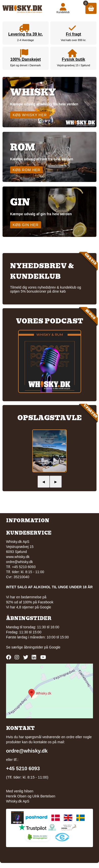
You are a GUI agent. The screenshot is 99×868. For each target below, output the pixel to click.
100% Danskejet (26, 59)
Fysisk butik (73, 59)
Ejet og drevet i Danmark (26, 65)
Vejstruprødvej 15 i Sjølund (73, 65)
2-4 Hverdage (26, 40)
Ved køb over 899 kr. (73, 40)
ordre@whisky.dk (20, 562)
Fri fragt (73, 34)
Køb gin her (26, 225)
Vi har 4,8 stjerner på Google (29, 607)
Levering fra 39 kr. (26, 34)
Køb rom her (27, 170)
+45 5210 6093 (23, 768)
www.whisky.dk (18, 557)
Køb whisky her (30, 115)
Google (55, 647)
